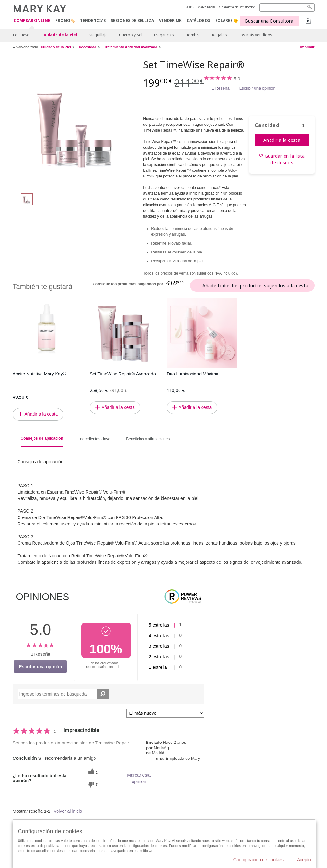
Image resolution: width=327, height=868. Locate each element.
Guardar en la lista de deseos (285, 159)
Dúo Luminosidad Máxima (193, 374)
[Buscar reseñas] (103, 694)
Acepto (304, 860)
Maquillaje (98, 35)
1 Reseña (221, 88)
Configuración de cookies (259, 860)
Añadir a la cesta (282, 140)
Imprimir (307, 47)
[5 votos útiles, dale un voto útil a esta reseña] (93, 772)
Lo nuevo (21, 35)
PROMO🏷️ (65, 21)
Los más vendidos (255, 35)
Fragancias (164, 35)
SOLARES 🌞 (227, 21)
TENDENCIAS (93, 21)
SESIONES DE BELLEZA (132, 21)
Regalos (220, 35)
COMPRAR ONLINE (32, 21)
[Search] (287, 8)
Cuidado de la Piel (59, 35)
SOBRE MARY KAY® (200, 7)
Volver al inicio (68, 811)
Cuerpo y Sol (131, 35)
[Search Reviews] (63, 694)
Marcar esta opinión (139, 778)
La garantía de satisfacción (237, 7)
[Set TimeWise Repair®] (76, 123)
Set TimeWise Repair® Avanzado (123, 374)
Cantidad (267, 125)
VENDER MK (170, 21)
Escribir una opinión (257, 88)
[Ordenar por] (165, 713)
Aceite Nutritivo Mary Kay (40, 374)
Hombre (193, 35)
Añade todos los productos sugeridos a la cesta (255, 286)
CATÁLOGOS (198, 21)
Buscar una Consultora (269, 21)
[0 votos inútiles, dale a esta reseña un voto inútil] (93, 785)
